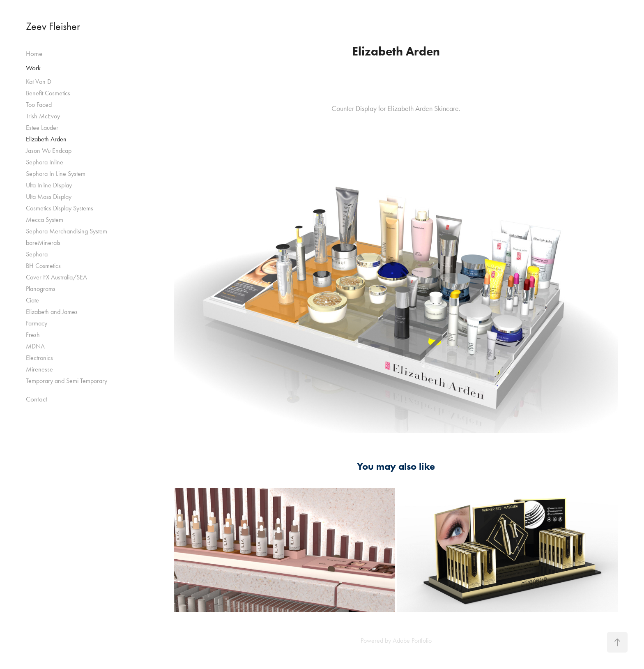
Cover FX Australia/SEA (56, 277)
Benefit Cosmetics (48, 93)
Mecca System (45, 220)
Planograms (41, 289)
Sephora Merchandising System (67, 231)
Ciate (32, 300)
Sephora (37, 254)
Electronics (39, 358)
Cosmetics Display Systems (60, 208)
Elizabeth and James (52, 312)
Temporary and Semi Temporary (67, 381)
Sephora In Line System (56, 174)
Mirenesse (39, 369)
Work (33, 68)
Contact (37, 399)
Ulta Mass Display (49, 197)
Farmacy (37, 323)
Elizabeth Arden (46, 139)
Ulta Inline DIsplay (49, 185)
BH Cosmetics (43, 266)
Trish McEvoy (43, 116)
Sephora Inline (45, 162)
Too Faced (39, 105)
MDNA (35, 346)
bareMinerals (43, 243)
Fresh (33, 335)
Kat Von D (39, 82)
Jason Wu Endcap (49, 151)
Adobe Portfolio (412, 640)
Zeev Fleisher (53, 27)
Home (34, 53)
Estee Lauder (42, 128)
